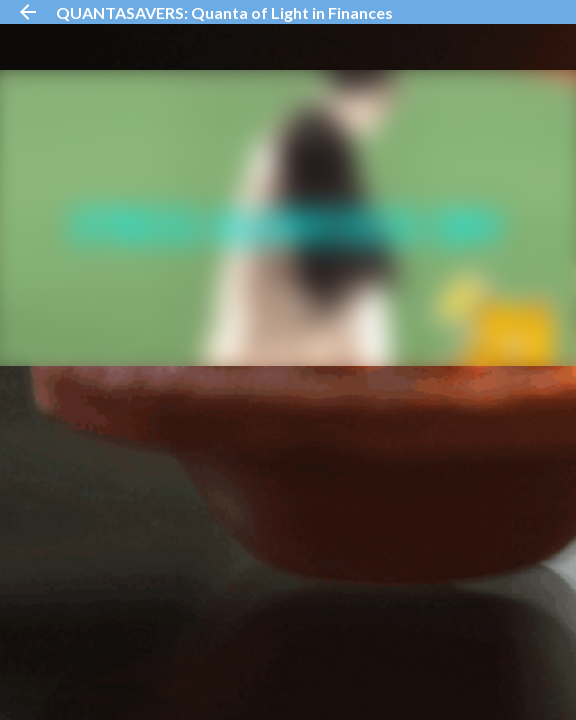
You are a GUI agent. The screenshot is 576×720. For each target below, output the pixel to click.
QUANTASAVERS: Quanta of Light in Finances (224, 12)
